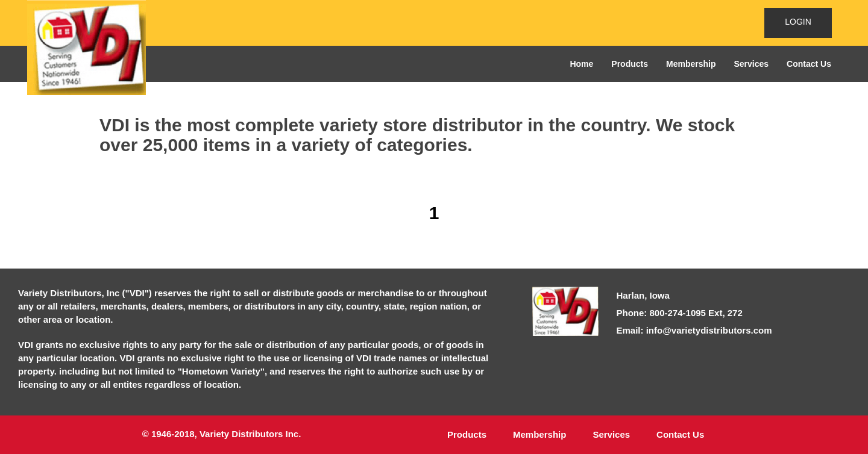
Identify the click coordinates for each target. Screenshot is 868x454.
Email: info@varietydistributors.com (694, 330)
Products (630, 64)
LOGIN (798, 22)
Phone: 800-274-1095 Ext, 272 (680, 313)
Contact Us (809, 64)
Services (751, 64)
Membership (691, 64)
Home (581, 64)
